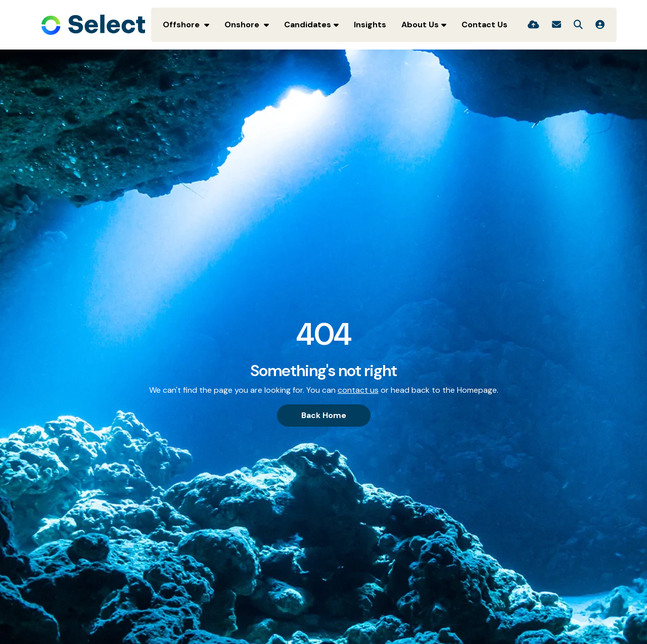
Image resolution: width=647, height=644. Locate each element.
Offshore (182, 25)
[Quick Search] (578, 25)
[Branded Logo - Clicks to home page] (93, 25)
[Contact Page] (557, 25)
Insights (370, 25)
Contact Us (484, 25)
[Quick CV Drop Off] (534, 25)
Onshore (243, 25)
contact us (358, 390)
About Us (420, 25)
